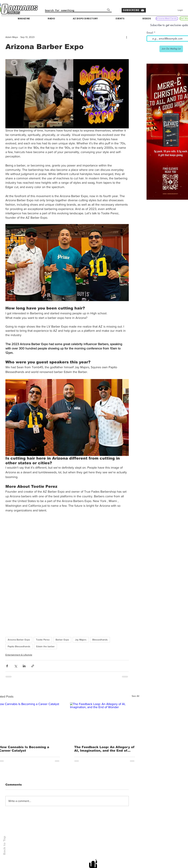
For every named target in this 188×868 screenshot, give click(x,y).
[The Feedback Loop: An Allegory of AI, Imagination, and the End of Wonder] (105, 722)
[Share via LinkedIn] (24, 666)
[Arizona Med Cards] (167, 19)
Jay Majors (81, 640)
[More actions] (127, 37)
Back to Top (4, 845)
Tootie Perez (43, 640)
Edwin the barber (45, 646)
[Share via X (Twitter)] (16, 666)
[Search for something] (71, 11)
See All (135, 696)
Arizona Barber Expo (19, 640)
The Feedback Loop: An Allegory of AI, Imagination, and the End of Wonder (104, 749)
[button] (134, 10)
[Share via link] (33, 666)
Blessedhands (100, 640)
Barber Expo (62, 640)
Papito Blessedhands (19, 646)
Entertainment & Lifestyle (19, 655)
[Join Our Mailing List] (171, 49)
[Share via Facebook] (7, 666)
